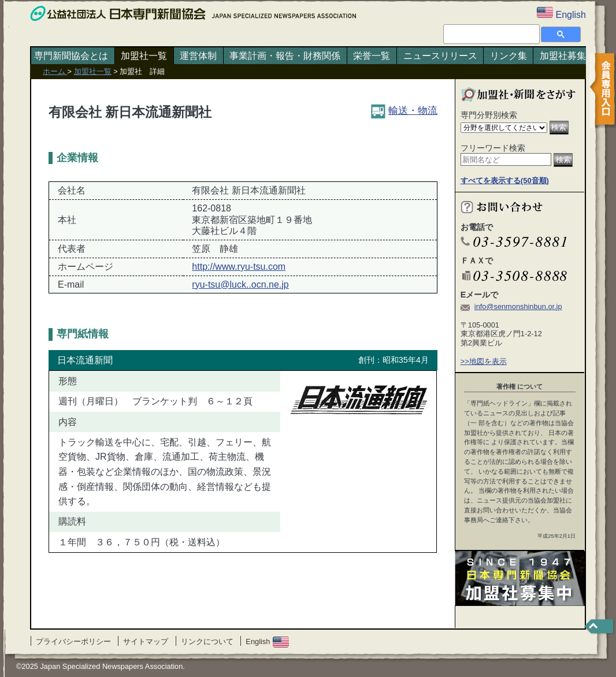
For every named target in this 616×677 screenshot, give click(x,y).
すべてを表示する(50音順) (505, 181)
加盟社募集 (563, 56)
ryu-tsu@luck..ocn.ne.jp (240, 284)
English (267, 641)
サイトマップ (146, 641)
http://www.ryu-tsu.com (239, 267)
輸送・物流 (404, 110)
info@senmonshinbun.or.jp (518, 306)
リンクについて (207, 641)
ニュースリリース (440, 56)
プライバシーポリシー (73, 641)
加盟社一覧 (144, 56)
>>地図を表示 (484, 361)
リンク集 (509, 56)
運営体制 (198, 56)
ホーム (55, 71)
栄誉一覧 (372, 56)
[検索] (490, 34)
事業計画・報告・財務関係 (285, 56)
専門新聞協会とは (71, 56)
